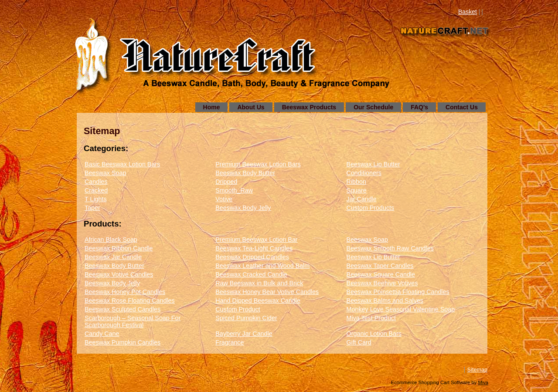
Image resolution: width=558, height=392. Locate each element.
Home (212, 107)
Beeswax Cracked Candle (251, 274)
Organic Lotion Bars (374, 334)
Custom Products (371, 208)
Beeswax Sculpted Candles (122, 309)
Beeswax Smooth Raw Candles (390, 248)
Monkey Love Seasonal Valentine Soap (401, 309)
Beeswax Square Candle (381, 274)
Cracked (96, 190)
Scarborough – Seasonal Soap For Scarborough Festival (133, 321)
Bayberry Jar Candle (244, 334)
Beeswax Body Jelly (243, 208)
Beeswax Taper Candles (380, 266)
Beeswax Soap (105, 173)
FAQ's (419, 107)
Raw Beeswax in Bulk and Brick (259, 283)
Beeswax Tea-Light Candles (254, 248)
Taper (92, 208)
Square (357, 190)
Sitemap (477, 370)
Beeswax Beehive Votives (382, 283)
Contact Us (462, 107)
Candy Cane (102, 334)
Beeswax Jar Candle (113, 257)
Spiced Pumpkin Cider (246, 318)
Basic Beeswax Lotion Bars (122, 164)
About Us (251, 107)
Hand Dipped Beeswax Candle (258, 301)
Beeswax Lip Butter (373, 164)
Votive (224, 199)
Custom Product (238, 309)
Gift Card (359, 342)
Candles (96, 182)
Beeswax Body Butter (245, 173)
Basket (468, 12)
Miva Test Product (371, 318)
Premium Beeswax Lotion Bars (258, 164)
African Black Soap (111, 240)
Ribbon (356, 182)
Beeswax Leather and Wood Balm (262, 266)
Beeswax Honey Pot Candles (125, 292)
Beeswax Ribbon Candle (119, 248)
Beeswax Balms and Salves (385, 301)
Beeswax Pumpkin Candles (122, 342)
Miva (483, 382)
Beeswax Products (309, 107)
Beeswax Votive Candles (119, 274)
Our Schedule (373, 107)
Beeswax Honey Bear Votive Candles (267, 292)
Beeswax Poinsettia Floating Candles (398, 292)
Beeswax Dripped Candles (252, 257)
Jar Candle (362, 199)
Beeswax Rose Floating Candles (130, 301)
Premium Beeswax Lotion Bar (256, 240)
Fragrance (230, 342)
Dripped (226, 182)
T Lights (96, 199)
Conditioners (364, 173)
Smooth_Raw (234, 190)
